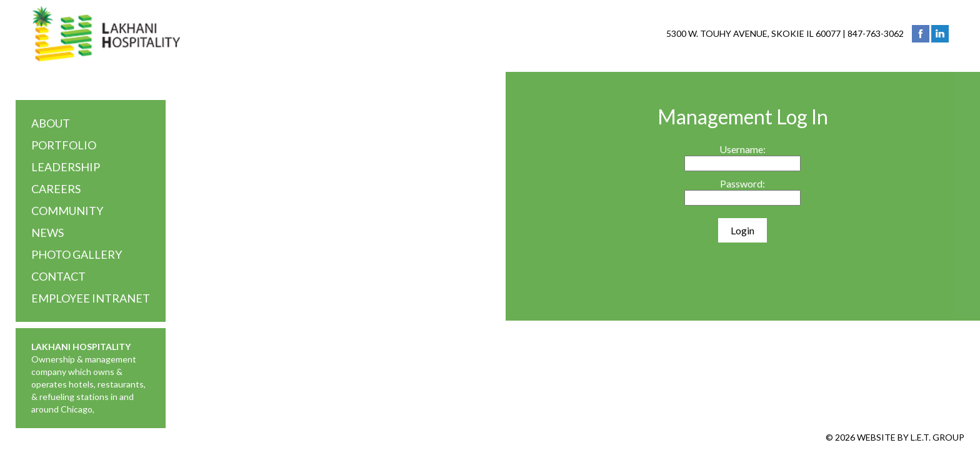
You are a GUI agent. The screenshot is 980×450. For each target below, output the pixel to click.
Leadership (66, 167)
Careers (56, 189)
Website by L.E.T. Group (911, 437)
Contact (58, 276)
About (51, 123)
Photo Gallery (77, 254)
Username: (742, 149)
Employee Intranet (91, 298)
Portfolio (64, 145)
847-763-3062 (876, 33)
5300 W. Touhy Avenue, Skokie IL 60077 (753, 33)
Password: (742, 183)
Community (67, 211)
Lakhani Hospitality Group (106, 34)
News (47, 232)
